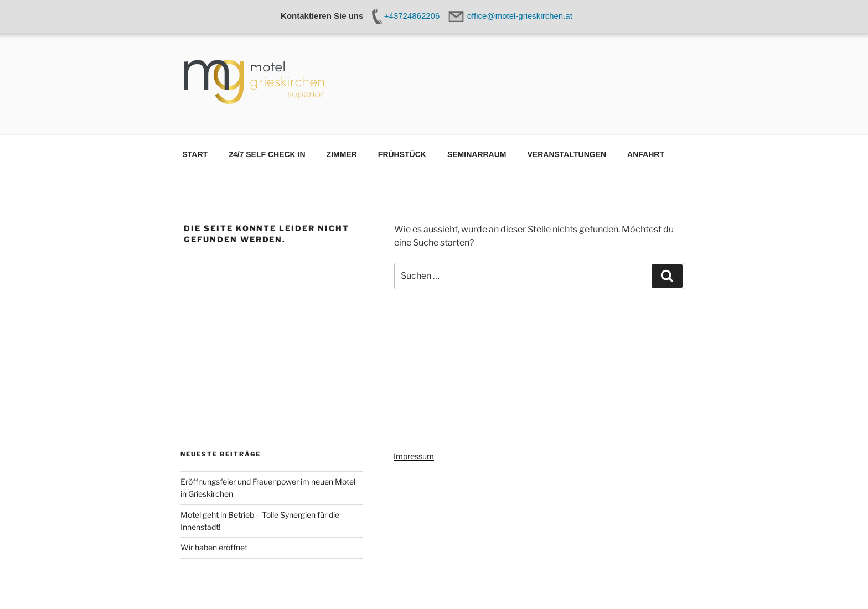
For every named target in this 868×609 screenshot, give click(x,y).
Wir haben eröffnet (214, 547)
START (195, 154)
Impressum (414, 456)
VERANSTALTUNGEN (567, 154)
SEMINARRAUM (477, 154)
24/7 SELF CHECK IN (267, 154)
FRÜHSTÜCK (402, 154)
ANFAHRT (646, 154)
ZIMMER (342, 154)
